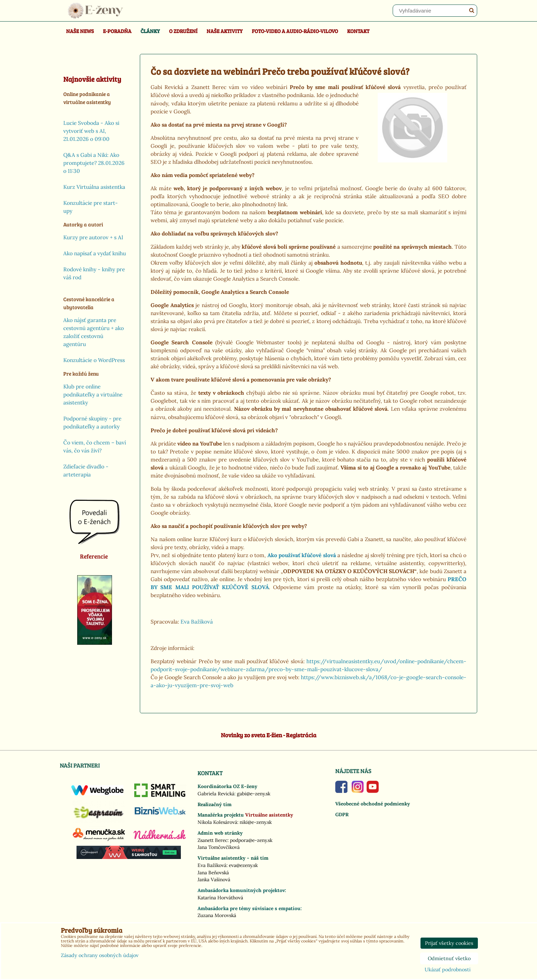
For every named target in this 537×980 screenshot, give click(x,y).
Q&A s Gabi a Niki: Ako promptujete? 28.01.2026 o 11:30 (94, 163)
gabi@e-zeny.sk (254, 794)
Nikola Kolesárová (217, 822)
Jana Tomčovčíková (219, 847)
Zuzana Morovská (217, 915)
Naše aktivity (225, 31)
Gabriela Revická (216, 794)
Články (150, 31)
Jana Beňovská (213, 873)
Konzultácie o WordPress (94, 360)
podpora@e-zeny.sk (251, 840)
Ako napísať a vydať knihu (95, 253)
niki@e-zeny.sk (256, 822)
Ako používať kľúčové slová (302, 555)
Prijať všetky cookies (449, 943)
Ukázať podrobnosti (448, 970)
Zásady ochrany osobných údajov (100, 955)
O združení (183, 31)
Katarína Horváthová (220, 898)
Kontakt (358, 31)
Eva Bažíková (197, 622)
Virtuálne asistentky (269, 815)
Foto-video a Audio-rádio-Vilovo (295, 31)
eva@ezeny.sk (243, 865)
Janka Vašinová (214, 879)
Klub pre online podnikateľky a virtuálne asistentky (93, 395)
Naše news (80, 31)
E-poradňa (117, 31)
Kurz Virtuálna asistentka (94, 187)
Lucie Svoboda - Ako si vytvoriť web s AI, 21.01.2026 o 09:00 (91, 131)
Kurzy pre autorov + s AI (93, 237)
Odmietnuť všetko (449, 958)
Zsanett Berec (213, 840)
